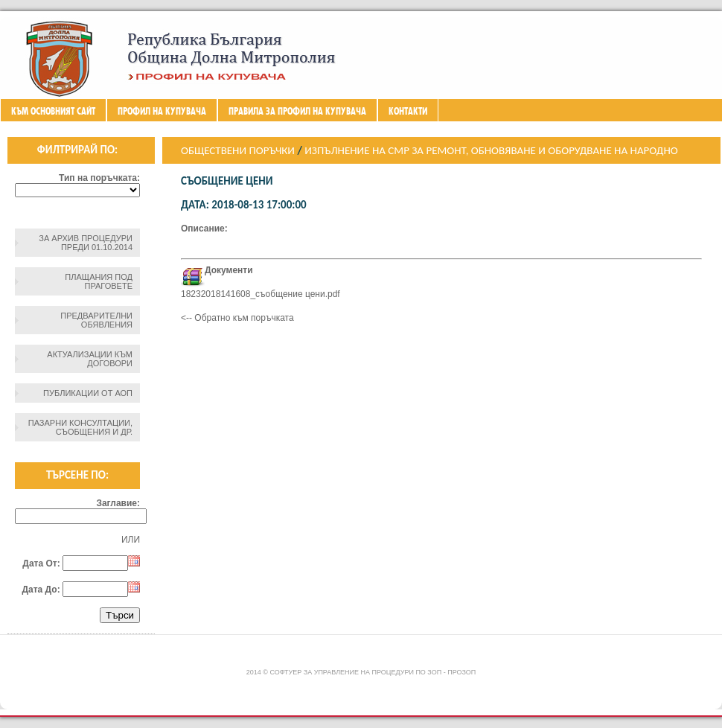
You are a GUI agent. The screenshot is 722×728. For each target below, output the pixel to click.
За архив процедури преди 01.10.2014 (86, 243)
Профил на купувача (162, 111)
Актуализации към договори (90, 359)
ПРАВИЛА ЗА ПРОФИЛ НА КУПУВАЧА (297, 111)
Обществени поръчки (238, 150)
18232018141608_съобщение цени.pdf (261, 294)
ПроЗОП (461, 672)
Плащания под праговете (99, 281)
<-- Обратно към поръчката (237, 318)
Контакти (408, 111)
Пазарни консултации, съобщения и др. (80, 427)
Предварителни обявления (96, 320)
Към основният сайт (53, 111)
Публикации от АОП (88, 393)
